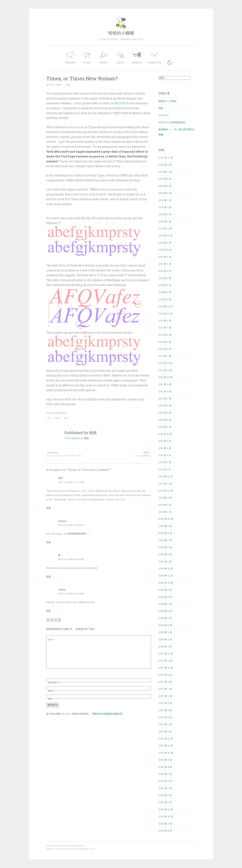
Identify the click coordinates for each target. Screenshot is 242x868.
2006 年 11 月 (166, 746)
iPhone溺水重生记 (125, 454)
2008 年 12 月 (166, 569)
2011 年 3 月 (165, 455)
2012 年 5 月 (165, 413)
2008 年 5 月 (165, 618)
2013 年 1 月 (165, 356)
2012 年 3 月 (165, 420)
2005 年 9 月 (165, 824)
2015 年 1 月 (165, 278)
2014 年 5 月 (165, 285)
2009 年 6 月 (165, 547)
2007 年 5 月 (165, 703)
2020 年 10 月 (166, 158)
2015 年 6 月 (165, 257)
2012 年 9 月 (165, 384)
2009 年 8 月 (165, 533)
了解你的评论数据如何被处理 (107, 714)
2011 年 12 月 (165, 434)
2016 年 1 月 (165, 221)
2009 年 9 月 (165, 526)
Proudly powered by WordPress (65, 846)
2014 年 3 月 (165, 292)
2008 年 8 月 (165, 597)
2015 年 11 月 (165, 228)
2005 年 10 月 (166, 816)
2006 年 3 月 (165, 795)
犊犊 (68, 85)
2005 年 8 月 (165, 831)
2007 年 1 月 (165, 732)
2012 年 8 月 (165, 391)
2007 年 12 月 (166, 654)
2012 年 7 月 (165, 398)
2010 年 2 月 (165, 512)
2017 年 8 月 (165, 179)
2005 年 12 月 (166, 809)
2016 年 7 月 (165, 186)
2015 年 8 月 (165, 250)
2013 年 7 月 (165, 328)
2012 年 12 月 (165, 363)
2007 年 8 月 (165, 682)
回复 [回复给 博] (49, 576)
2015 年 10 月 (165, 235)
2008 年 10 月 (166, 583)
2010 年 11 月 (165, 484)
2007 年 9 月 (165, 675)
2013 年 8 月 (165, 321)
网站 (50, 699)
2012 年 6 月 (165, 406)
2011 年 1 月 (165, 469)
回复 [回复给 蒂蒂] (49, 508)
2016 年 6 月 (165, 193)
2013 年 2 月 (165, 349)
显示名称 (53, 682)
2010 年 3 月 (165, 505)
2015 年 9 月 (165, 243)
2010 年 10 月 (166, 491)
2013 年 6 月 (165, 335)
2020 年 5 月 (165, 165)
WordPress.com (85, 849)
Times (58, 418)
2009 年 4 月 (165, 554)
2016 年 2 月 (165, 214)
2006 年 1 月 (165, 802)
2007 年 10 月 (166, 668)
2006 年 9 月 (165, 760)
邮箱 (51, 691)
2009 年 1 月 (165, 561)
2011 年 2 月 (165, 462)
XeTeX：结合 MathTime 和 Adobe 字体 (72, 454)
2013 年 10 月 (165, 314)
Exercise (164, 115)
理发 (161, 108)
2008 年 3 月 (165, 632)
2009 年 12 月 (166, 519)
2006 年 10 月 (166, 753)
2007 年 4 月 (165, 710)
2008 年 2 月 (165, 639)
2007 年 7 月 (165, 689)
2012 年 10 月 (165, 377)
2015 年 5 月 (165, 264)
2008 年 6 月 (165, 611)
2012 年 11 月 (165, 370)
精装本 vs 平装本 (168, 101)
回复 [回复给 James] (49, 611)
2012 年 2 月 (165, 427)
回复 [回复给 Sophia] (49, 542)
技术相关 (63, 413)
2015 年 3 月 (165, 271)
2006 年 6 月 (165, 781)
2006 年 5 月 (165, 788)
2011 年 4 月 (165, 448)
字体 (49, 418)
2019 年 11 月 (165, 172)
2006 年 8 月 (165, 767)
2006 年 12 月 (166, 739)
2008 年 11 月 (166, 576)
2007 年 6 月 (165, 696)
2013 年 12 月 (165, 306)
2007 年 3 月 (165, 717)
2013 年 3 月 (165, 342)
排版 (66, 418)
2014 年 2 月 (165, 299)
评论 (51, 640)
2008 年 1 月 (165, 646)
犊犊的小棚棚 (121, 33)
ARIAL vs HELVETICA (116, 103)
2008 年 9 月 (165, 590)
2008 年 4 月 (165, 625)
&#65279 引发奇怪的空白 (172, 122)
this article (77, 127)
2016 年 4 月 (165, 207)
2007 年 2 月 (165, 724)
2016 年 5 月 (165, 200)
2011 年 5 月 (165, 441)
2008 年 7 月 (165, 604)
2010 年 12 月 (165, 476)
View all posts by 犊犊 (77, 438)
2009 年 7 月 (165, 540)
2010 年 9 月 (165, 498)
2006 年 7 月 (165, 774)
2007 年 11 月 (165, 661)
